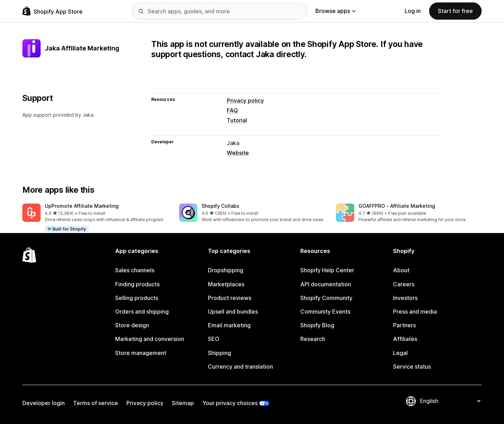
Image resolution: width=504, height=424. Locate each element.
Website (238, 153)
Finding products (137, 284)
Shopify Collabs (220, 206)
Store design (132, 325)
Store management (141, 353)
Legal (400, 353)
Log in (413, 11)
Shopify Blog (317, 325)
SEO (214, 339)
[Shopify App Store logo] (52, 11)
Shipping (219, 353)
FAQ (232, 110)
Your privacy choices (230, 403)
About (401, 270)
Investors (405, 298)
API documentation (326, 284)
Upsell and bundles (233, 312)
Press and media (415, 312)
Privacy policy (245, 101)
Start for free (455, 11)
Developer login (44, 403)
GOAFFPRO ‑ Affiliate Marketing (397, 206)
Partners (404, 325)
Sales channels (135, 270)
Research (313, 339)
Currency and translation (240, 367)
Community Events (325, 312)
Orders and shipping (142, 312)
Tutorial (237, 120)
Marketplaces (226, 284)
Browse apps (335, 11)
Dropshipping (226, 270)
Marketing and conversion (150, 339)
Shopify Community (326, 298)
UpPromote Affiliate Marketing (82, 206)
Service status (412, 367)
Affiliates (405, 339)
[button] (95, 218)
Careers (404, 284)
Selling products (137, 298)
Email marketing (229, 325)
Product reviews (230, 298)
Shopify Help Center (327, 270)
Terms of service (96, 403)
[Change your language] (450, 401)
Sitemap (183, 403)
